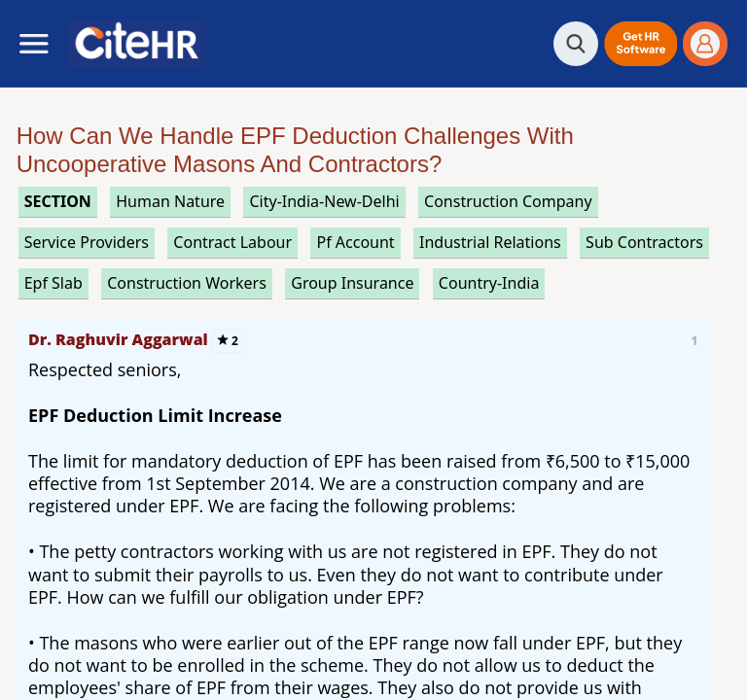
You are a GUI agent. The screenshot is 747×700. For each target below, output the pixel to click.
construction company (508, 201)
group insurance (352, 283)
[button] (640, 44)
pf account (355, 242)
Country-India (489, 283)
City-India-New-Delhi (324, 201)
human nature (170, 201)
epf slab (53, 283)
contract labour (232, 242)
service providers (87, 242)
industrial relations (490, 242)
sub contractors (644, 242)
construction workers (187, 283)
